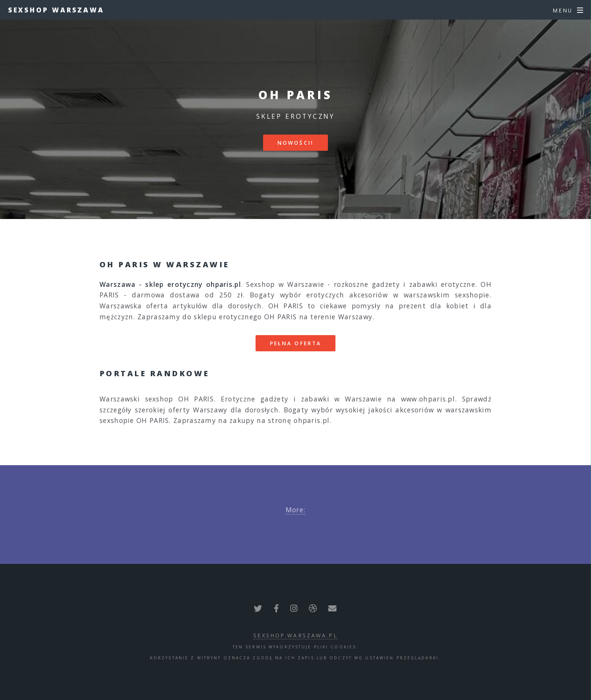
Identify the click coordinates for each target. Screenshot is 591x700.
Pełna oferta (295, 343)
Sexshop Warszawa (56, 10)
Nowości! (295, 143)
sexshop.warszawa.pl (295, 635)
